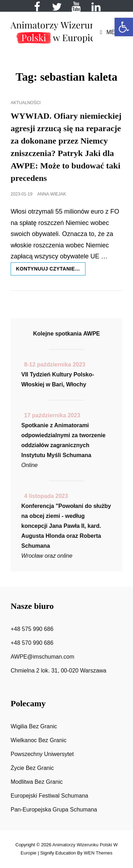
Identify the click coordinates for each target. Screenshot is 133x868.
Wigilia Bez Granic (34, 726)
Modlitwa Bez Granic (37, 782)
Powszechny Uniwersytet (42, 754)
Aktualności (26, 103)
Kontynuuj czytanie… (51, 270)
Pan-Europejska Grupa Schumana (54, 810)
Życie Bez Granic (32, 768)
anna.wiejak (52, 194)
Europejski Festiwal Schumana (49, 796)
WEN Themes (98, 853)
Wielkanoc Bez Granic (38, 740)
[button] (124, 27)
